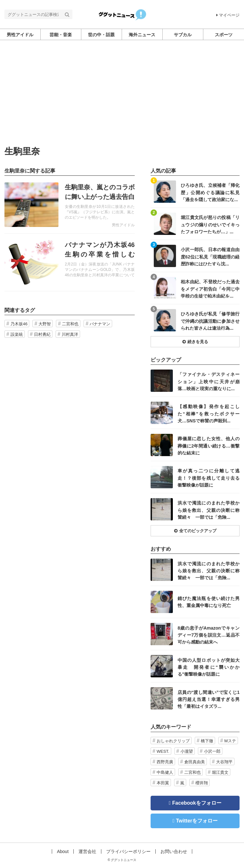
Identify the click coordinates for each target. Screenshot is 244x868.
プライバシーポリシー (128, 851)
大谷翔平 (224, 762)
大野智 (45, 324)
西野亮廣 (165, 762)
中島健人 (165, 772)
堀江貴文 (220, 772)
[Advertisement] (122, 99)
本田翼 (163, 783)
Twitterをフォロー (197, 821)
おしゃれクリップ (173, 741)
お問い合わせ (174, 851)
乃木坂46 (19, 324)
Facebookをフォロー (197, 803)
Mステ (230, 741)
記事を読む (70, 205)
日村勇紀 (42, 334)
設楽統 (17, 334)
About (63, 851)
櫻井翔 (202, 783)
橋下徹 (207, 741)
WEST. (163, 751)
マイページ (228, 15)
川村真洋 (70, 334)
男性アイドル (123, 225)
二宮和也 (70, 324)
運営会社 (87, 851)
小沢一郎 (212, 751)
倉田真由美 (195, 762)
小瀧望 (187, 751)
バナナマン (100, 324)
